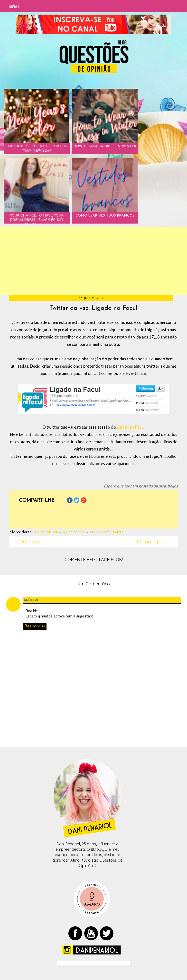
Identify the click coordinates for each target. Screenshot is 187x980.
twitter (119, 532)
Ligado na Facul (131, 427)
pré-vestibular (46, 532)
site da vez (99, 532)
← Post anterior (32, 542)
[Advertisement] (93, 261)
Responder (35, 626)
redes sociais (74, 532)
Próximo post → (155, 542)
